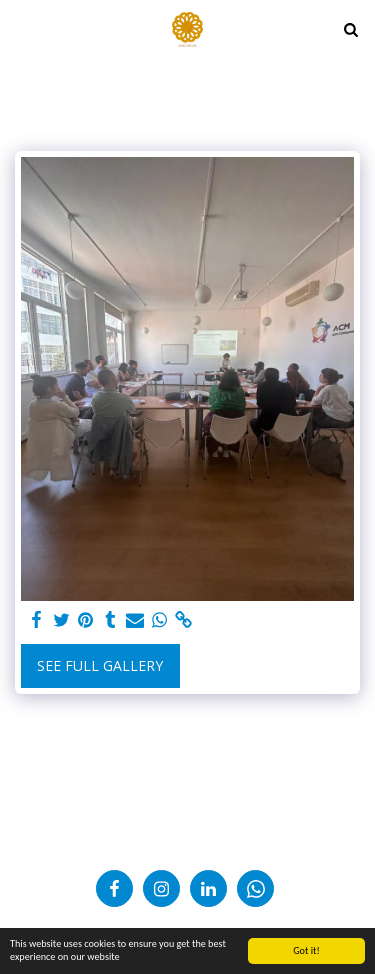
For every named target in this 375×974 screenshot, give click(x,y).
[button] (22, 28)
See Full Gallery (100, 665)
